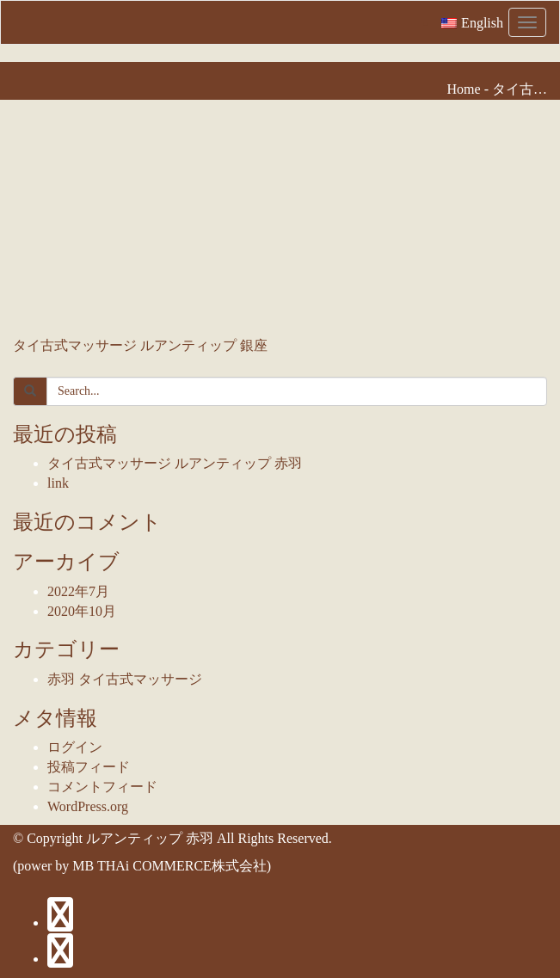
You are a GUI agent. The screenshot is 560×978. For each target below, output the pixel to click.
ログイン (75, 747)
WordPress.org (88, 806)
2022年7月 (78, 591)
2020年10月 (82, 611)
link (58, 483)
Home (464, 89)
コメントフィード (102, 787)
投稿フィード (89, 767)
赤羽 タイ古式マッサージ (125, 679)
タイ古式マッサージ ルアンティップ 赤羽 (175, 463)
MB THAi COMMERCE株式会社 (169, 866)
